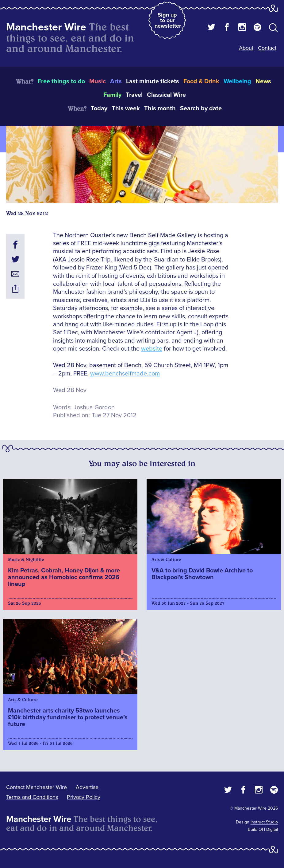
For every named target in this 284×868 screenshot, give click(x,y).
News (263, 81)
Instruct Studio (264, 822)
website (152, 349)
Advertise (87, 787)
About (246, 48)
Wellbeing (237, 81)
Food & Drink (201, 81)
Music (98, 81)
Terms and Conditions (32, 797)
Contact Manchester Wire (36, 787)
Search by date (201, 108)
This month (160, 108)
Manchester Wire (46, 27)
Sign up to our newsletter (168, 20)
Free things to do (61, 81)
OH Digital (268, 829)
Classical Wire (166, 95)
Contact (267, 48)
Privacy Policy (84, 797)
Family (112, 95)
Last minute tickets (153, 81)
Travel (134, 95)
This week (126, 108)
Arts (116, 81)
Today (99, 108)
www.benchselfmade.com (125, 374)
